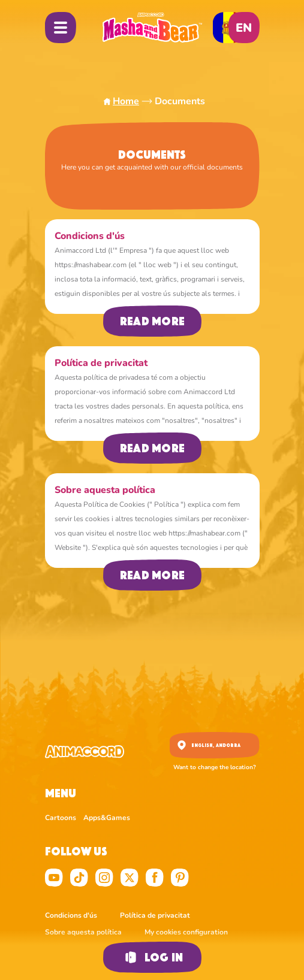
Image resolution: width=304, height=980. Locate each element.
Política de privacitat (156, 915)
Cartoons (61, 818)
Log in (152, 957)
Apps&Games (107, 818)
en (244, 28)
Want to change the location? (215, 767)
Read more (152, 321)
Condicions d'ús (72, 915)
